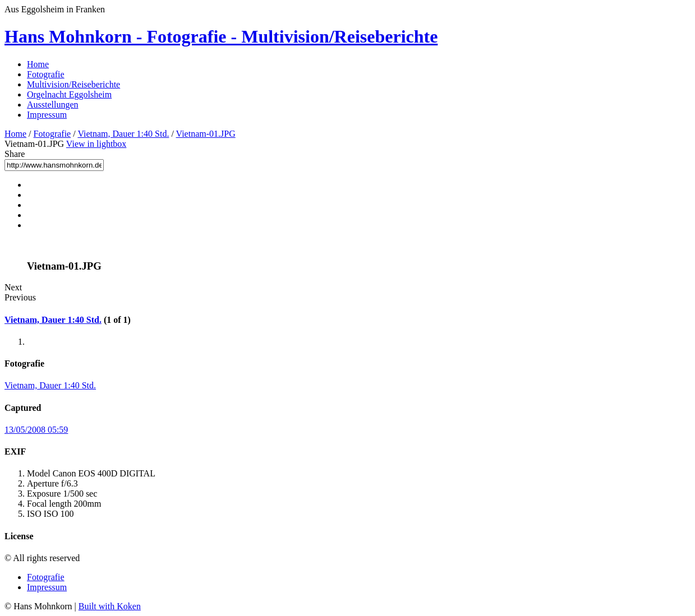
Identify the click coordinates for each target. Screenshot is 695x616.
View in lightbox (96, 144)
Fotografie (46, 74)
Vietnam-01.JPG (206, 134)
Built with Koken (110, 606)
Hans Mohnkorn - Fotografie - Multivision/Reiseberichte (221, 36)
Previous (20, 297)
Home (38, 64)
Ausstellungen (53, 105)
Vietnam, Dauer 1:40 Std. (123, 134)
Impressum (47, 115)
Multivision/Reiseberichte (73, 84)
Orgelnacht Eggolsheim (69, 94)
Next (13, 287)
